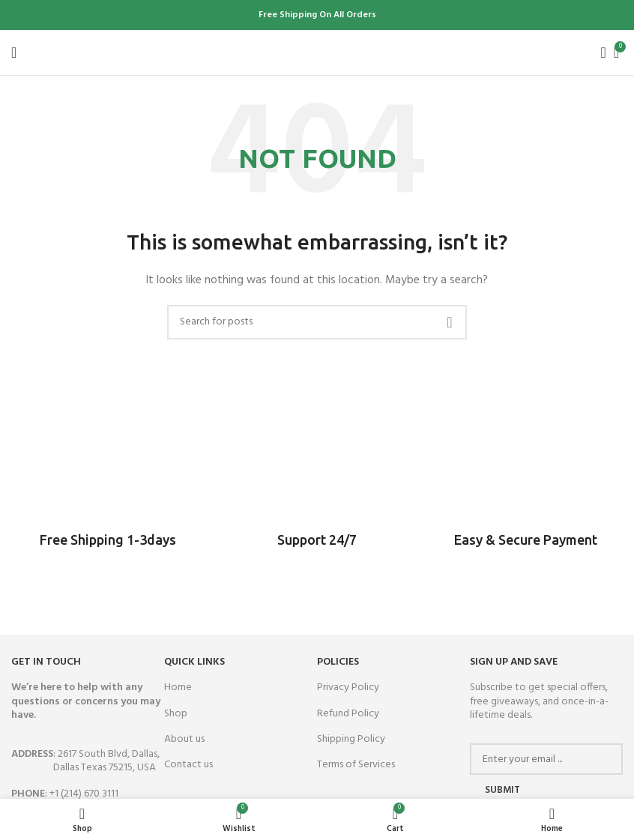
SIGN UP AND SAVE (514, 662)
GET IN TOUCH (46, 662)
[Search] (599, 52)
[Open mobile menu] (14, 52)
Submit (502, 790)
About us (184, 739)
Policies (338, 662)
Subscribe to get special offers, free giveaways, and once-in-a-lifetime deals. (539, 701)
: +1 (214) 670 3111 (65, 794)
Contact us (188, 765)
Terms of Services (356, 765)
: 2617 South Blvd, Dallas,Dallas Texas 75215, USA (85, 761)
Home (178, 688)
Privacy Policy (348, 688)
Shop (176, 714)
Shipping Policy (351, 739)
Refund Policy (348, 714)
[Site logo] (317, 52)
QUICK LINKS (194, 662)
